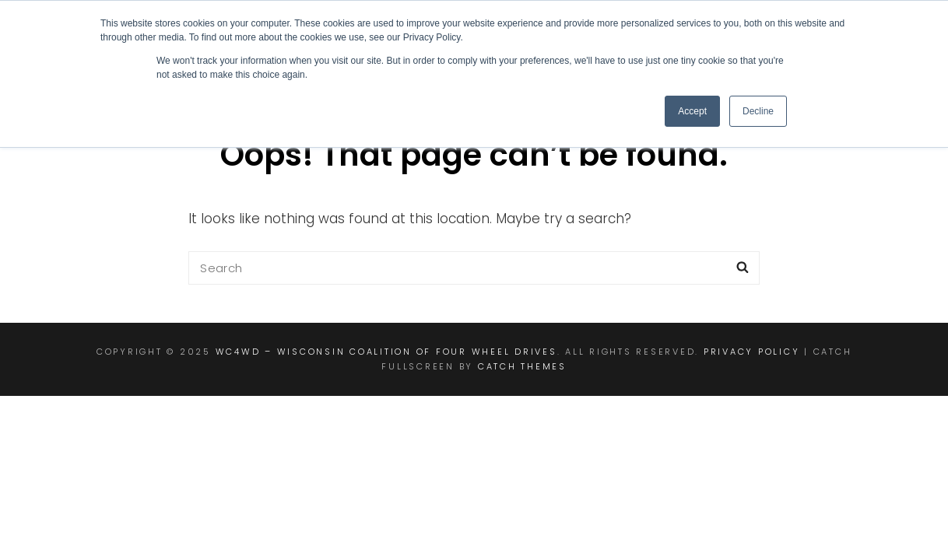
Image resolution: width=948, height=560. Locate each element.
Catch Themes (522, 366)
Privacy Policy (752, 352)
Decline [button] (758, 111)
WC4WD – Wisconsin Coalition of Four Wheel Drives (386, 352)
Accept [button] (692, 111)
